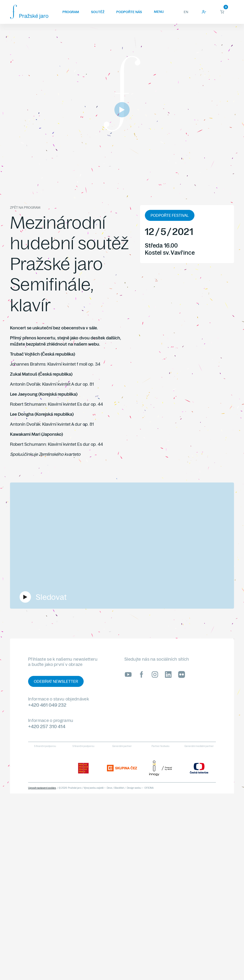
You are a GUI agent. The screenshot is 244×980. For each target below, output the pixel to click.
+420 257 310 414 (47, 726)
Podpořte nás (129, 12)
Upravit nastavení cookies (42, 788)
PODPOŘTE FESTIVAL (170, 215)
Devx (109, 788)
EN (186, 12)
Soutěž (98, 12)
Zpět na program (25, 207)
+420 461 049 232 (47, 705)
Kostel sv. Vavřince (170, 253)
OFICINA (149, 788)
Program (71, 12)
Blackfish (119, 788)
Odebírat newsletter (56, 681)
